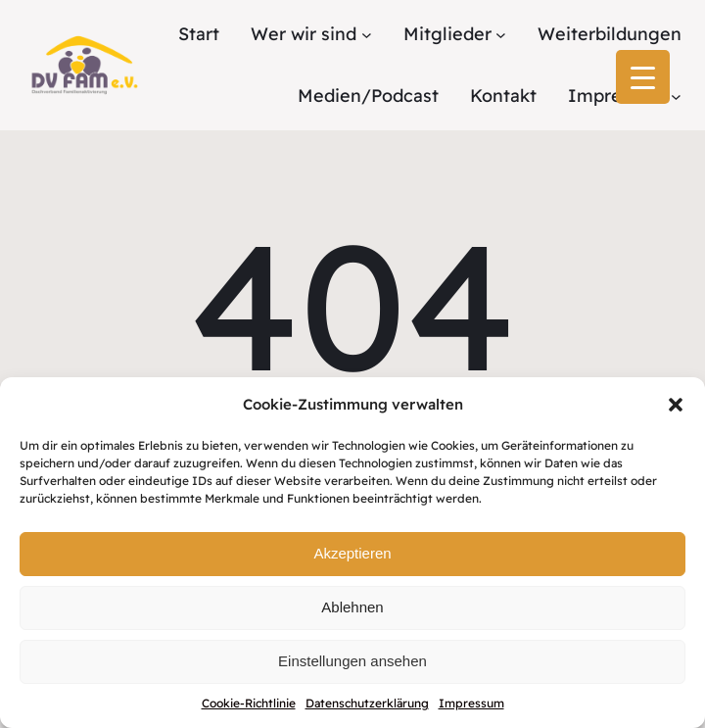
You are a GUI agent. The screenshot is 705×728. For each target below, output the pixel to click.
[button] (676, 405)
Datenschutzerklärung (367, 703)
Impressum (471, 703)
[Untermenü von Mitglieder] (501, 35)
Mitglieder (447, 34)
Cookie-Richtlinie (249, 703)
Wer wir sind (304, 34)
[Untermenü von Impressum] (676, 96)
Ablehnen (352, 607)
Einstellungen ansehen (352, 661)
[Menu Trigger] (643, 77)
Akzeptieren (352, 553)
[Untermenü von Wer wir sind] (367, 35)
